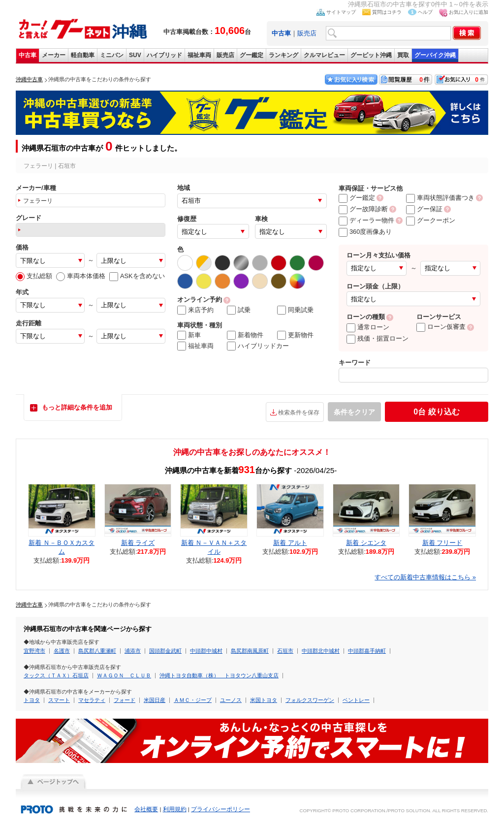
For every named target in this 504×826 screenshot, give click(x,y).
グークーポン (431, 220)
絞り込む (436, 412)
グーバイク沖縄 (435, 55)
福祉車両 (199, 55)
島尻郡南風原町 (250, 651)
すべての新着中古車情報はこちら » (425, 577)
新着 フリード (442, 543)
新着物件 (245, 335)
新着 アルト (290, 543)
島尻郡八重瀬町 (97, 651)
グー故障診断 (363, 209)
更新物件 (295, 335)
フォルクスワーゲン (310, 700)
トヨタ (32, 700)
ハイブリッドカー (258, 346)
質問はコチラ (387, 12)
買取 (403, 55)
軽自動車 (83, 55)
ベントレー (356, 700)
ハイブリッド (164, 55)
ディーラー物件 (366, 220)
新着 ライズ (138, 543)
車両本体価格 (81, 276)
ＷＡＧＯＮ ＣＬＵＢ (124, 675)
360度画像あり (365, 232)
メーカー (54, 55)
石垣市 (285, 651)
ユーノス (231, 700)
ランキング (283, 55)
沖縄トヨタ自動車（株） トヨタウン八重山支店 (219, 675)
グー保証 (424, 209)
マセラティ (92, 700)
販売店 (307, 33)
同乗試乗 (295, 310)
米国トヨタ (264, 700)
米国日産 (155, 700)
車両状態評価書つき (440, 198)
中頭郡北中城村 (321, 651)
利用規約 (175, 809)
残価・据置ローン (378, 338)
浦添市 (133, 651)
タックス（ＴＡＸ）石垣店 (56, 675)
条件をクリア (354, 412)
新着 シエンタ (366, 543)
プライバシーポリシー (220, 809)
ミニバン (112, 55)
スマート (59, 700)
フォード (125, 700)
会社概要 (146, 809)
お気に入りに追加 (469, 12)
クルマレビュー (324, 55)
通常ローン (368, 327)
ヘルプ (425, 12)
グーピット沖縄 (371, 55)
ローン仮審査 (441, 327)
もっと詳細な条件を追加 (77, 407)
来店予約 (195, 310)
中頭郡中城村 (206, 651)
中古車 (28, 55)
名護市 (62, 651)
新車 (189, 335)
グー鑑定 (252, 55)
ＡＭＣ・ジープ (193, 700)
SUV (135, 55)
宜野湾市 (34, 651)
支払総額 (34, 276)
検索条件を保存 (299, 413)
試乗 (239, 310)
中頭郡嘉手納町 (367, 651)
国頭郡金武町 (165, 651)
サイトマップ (341, 12)
